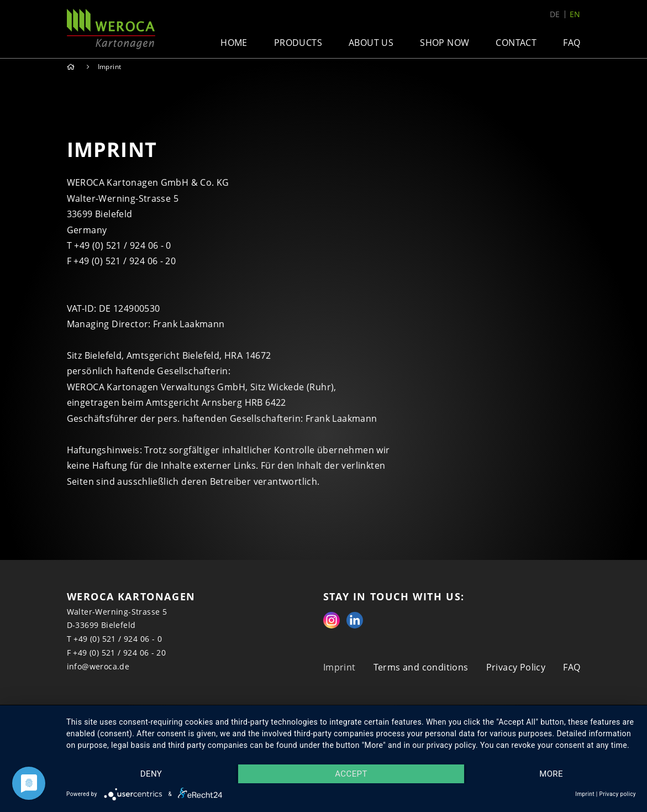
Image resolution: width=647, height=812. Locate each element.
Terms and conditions (421, 667)
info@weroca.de (98, 666)
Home (234, 43)
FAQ (572, 43)
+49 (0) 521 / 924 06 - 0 (118, 639)
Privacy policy (617, 794)
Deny (151, 774)
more (551, 774)
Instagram (332, 620)
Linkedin (355, 620)
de (555, 14)
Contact (516, 43)
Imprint (340, 667)
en (575, 14)
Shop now (445, 43)
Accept (351, 774)
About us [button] (371, 43)
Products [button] (298, 43)
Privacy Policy (516, 667)
